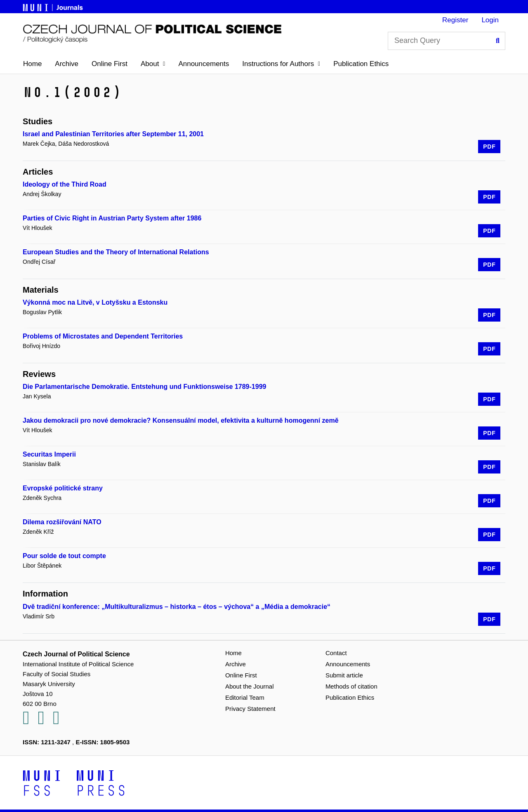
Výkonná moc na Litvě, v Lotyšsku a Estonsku (95, 302)
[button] (153, 64)
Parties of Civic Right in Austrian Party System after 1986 (112, 218)
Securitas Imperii (49, 454)
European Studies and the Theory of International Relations (116, 252)
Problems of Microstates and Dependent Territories (103, 336)
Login (490, 20)
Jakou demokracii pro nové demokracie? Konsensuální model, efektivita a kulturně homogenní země (181, 420)
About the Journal (250, 686)
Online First (110, 64)
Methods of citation (351, 686)
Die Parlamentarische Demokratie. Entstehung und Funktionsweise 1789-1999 (144, 387)
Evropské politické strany (63, 488)
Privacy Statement (250, 709)
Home (32, 64)
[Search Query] (447, 41)
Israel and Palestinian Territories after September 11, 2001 (113, 134)
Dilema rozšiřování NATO (62, 522)
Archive (67, 64)
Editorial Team (245, 697)
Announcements (204, 64)
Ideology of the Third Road (65, 184)
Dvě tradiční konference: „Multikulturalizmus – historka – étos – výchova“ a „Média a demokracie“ (177, 607)
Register (455, 20)
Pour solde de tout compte (64, 556)
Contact (336, 653)
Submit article (344, 675)
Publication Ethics (361, 64)
